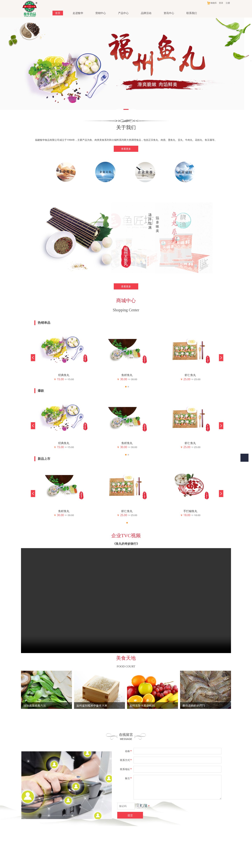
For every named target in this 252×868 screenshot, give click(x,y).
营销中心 (101, 13)
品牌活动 (146, 13)
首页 (58, 13)
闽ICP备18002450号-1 (126, 864)
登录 (221, 3)
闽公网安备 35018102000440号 (124, 851)
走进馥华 (78, 13)
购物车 (212, 3)
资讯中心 (169, 13)
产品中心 (123, 13)
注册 (228, 3)
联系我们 (192, 13)
